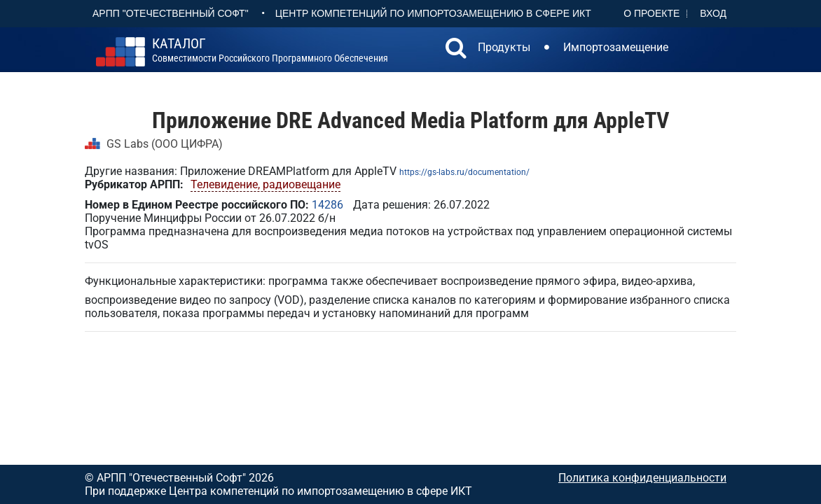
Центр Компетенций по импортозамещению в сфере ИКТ (433, 13)
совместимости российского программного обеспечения (270, 50)
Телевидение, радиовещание (265, 184)
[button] (456, 50)
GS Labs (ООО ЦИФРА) (165, 144)
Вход (713, 13)
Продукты (504, 47)
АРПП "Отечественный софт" (171, 13)
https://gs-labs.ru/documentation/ (464, 172)
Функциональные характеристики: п (180, 281)
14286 (327, 205)
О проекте (651, 13)
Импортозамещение (616, 47)
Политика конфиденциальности (642, 478)
